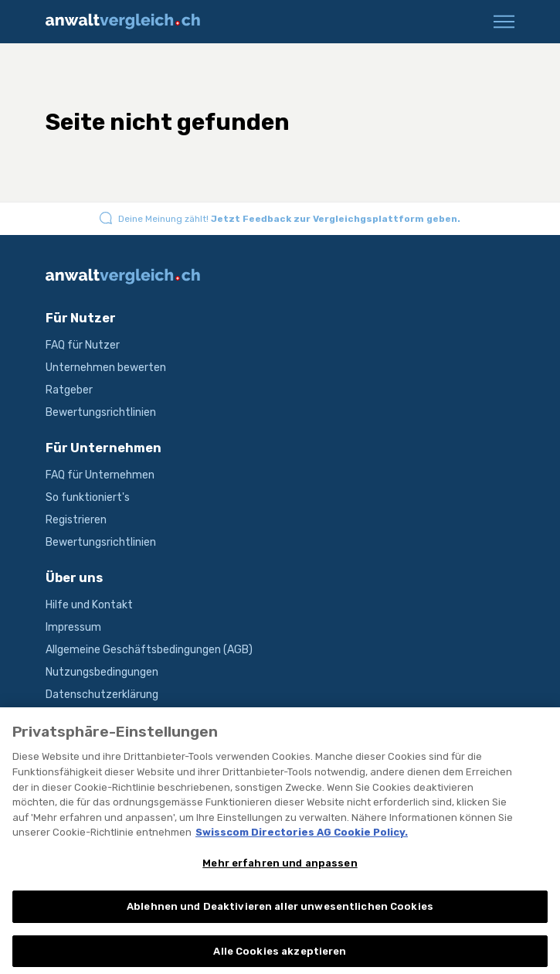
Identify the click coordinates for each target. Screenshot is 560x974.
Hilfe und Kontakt (89, 605)
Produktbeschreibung (99, 717)
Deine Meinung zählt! (289, 219)
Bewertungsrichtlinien (101, 412)
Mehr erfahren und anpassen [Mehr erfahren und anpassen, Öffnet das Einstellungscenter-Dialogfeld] (280, 875)
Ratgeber (69, 390)
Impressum (73, 627)
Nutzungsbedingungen (102, 672)
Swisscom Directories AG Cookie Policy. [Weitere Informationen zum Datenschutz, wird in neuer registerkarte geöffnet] (302, 844)
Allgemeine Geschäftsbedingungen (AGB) (149, 650)
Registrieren (76, 520)
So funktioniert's (88, 497)
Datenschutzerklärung (102, 695)
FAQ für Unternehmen (100, 475)
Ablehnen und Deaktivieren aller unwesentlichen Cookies (280, 919)
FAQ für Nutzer (83, 345)
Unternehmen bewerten (106, 368)
